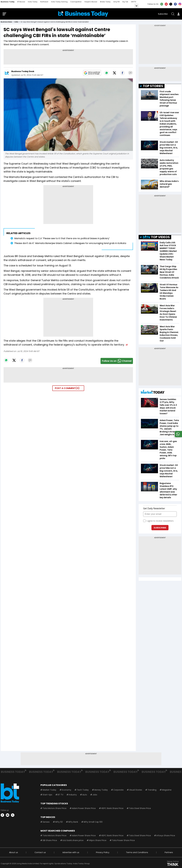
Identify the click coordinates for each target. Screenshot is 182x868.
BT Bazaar (21, 2)
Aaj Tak (125, 2)
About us (14, 853)
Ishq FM (116, 2)
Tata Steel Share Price (140, 809)
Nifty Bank (73, 822)
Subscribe (163, 14)
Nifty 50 (59, 822)
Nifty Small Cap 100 (93, 822)
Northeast (44, 2)
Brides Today (105, 2)
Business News (6, 23)
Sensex (46, 822)
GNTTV (134, 2)
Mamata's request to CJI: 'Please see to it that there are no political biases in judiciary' (62, 239)
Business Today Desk (23, 72)
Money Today (101, 790)
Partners (169, 853)
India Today (33, 2)
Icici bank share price (73, 841)
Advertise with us (71, 853)
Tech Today (83, 790)
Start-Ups (47, 795)
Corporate (118, 790)
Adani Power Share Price (84, 809)
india (16, 23)
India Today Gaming (59, 2)
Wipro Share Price (98, 841)
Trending (152, 790)
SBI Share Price (50, 841)
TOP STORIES (153, 87)
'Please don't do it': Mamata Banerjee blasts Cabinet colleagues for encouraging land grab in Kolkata (70, 244)
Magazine (167, 790)
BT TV (61, 795)
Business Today (8, 2)
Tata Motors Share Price (55, 809)
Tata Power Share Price (123, 841)
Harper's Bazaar (91, 2)
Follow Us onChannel (117, 362)
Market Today (49, 790)
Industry (73, 795)
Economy (67, 790)
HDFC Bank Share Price (112, 809)
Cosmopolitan (76, 2)
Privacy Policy (103, 853)
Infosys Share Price (166, 836)
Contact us (40, 853)
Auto (85, 795)
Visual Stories (136, 790)
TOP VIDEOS (156, 238)
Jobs (95, 795)
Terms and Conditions (137, 853)
